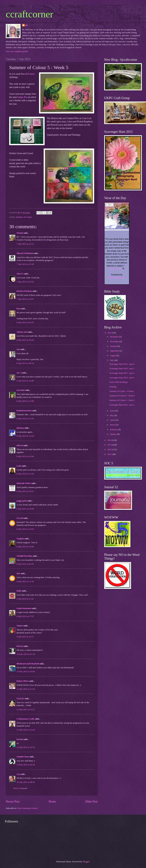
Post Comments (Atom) (27, 808)
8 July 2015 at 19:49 (25, 547)
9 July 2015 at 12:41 (25, 599)
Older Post (91, 802)
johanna (20, 428)
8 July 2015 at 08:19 (25, 363)
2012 (110, 450)
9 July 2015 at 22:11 (25, 637)
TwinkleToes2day (24, 556)
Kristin (20, 739)
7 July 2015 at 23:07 (25, 299)
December (115, 337)
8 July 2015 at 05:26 (25, 340)
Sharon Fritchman (25, 253)
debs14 (20, 445)
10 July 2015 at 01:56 (26, 654)
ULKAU (21, 699)
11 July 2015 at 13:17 (26, 710)
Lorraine (21, 390)
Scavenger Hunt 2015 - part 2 (122, 405)
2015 (110, 333)
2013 (110, 445)
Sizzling (113, 387)
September (115, 351)
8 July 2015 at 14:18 (25, 436)
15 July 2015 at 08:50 (26, 782)
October (114, 346)
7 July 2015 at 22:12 (25, 244)
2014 (110, 440)
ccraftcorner (30, 14)
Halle (19, 591)
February (114, 430)
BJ (27, 25)
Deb (18, 573)
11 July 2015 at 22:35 (26, 747)
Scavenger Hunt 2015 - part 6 (122, 364)
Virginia (20, 539)
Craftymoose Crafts (26, 719)
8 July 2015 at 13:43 (25, 419)
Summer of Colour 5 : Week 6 (122, 396)
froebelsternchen (24, 411)
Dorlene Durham (24, 291)
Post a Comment (20, 788)
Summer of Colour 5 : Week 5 (122, 400)
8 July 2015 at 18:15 (25, 491)
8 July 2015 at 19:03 (25, 529)
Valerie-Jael (22, 332)
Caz (18, 774)
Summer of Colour (24, 217)
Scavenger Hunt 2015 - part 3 (122, 378)
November (115, 342)
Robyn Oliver (23, 681)
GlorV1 (20, 274)
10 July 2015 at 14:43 (26, 672)
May (112, 416)
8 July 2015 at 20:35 (25, 564)
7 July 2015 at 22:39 (25, 264)
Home (52, 802)
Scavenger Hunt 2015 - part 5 (122, 369)
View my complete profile (17, 51)
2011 (110, 454)
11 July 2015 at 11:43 (26, 689)
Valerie (20, 626)
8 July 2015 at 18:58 (25, 509)
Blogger (86, 862)
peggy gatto (22, 501)
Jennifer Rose (23, 757)
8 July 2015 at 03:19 (25, 323)
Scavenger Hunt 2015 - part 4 (122, 373)
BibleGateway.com (117, 278)
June (112, 411)
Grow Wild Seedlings (119, 382)
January (113, 434)
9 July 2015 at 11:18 (25, 582)
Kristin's (31, 74)
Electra (20, 646)
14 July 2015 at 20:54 (26, 765)
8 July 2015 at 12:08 (25, 401)
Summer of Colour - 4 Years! (122, 391)
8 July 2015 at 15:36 (25, 474)
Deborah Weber (24, 483)
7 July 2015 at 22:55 (25, 282)
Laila (19, 466)
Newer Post (13, 802)
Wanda (20, 233)
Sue (18, 349)
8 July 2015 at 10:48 (25, 381)
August (113, 356)
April (112, 420)
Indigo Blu (22, 97)
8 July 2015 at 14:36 (25, 456)
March (113, 425)
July (112, 360)
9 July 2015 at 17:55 (25, 616)
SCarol (20, 518)
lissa (19, 309)
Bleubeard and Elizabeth (28, 664)
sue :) (19, 373)
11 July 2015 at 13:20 (26, 730)
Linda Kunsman (24, 608)
